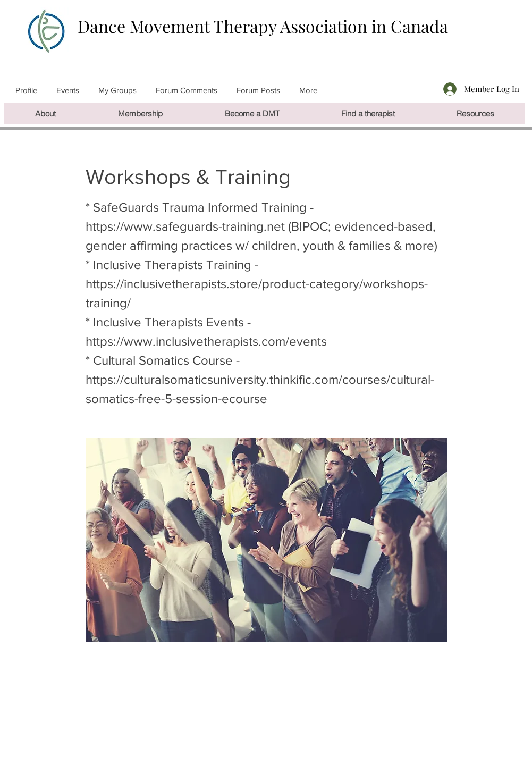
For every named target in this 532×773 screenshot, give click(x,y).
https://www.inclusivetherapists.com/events (206, 341)
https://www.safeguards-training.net (185, 226)
